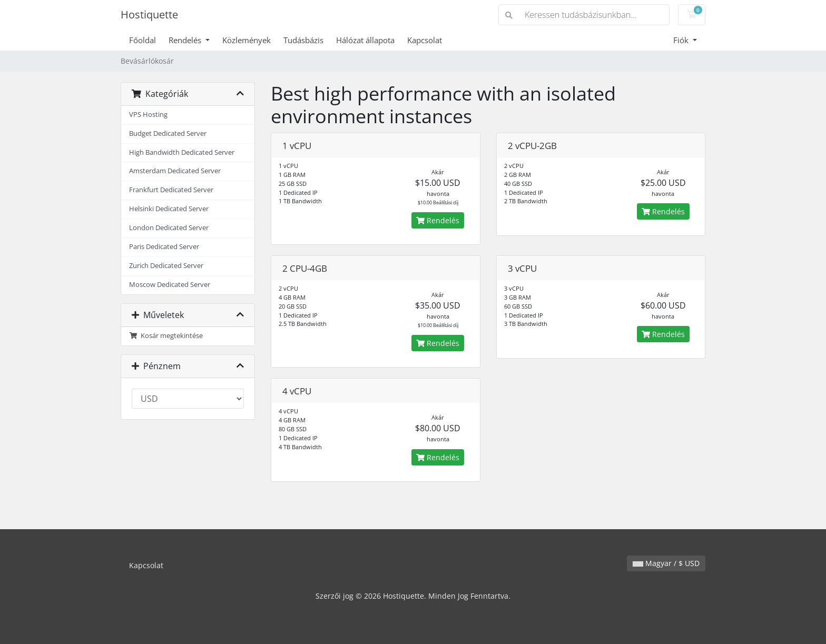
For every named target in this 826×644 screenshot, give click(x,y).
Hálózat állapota (365, 40)
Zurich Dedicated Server (166, 266)
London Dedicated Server (169, 228)
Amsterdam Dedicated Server (175, 171)
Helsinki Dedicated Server (169, 209)
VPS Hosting (148, 115)
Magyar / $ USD (666, 563)
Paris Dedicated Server (164, 247)
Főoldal (142, 40)
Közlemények (247, 40)
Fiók (682, 40)
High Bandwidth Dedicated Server (182, 152)
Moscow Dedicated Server (170, 285)
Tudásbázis (303, 40)
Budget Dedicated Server (168, 133)
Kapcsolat (425, 40)
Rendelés (186, 40)
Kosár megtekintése (166, 336)
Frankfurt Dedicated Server (171, 190)
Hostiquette (149, 14)
